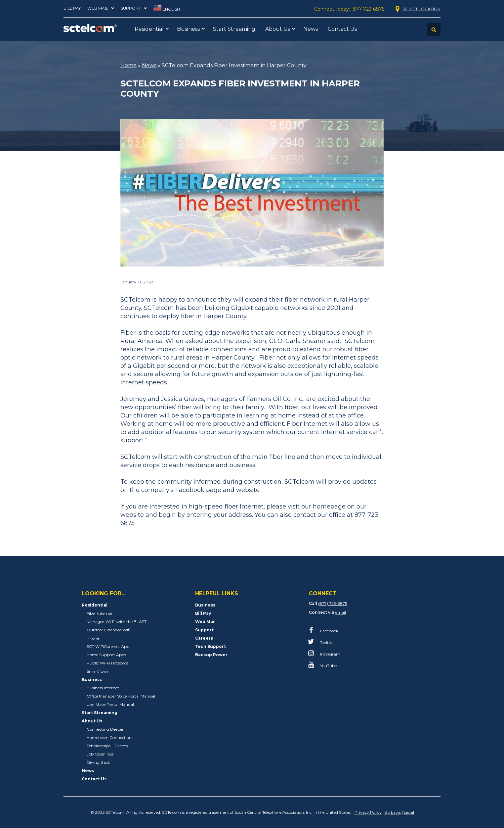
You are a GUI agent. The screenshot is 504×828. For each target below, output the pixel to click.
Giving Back (98, 762)
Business (188, 29)
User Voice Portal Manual (110, 704)
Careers (204, 638)
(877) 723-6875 (333, 603)
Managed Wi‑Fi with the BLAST (117, 622)
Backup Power (211, 655)
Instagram (325, 653)
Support (131, 8)
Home (128, 65)
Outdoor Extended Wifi (108, 630)
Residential (149, 29)
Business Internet (103, 688)
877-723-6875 (368, 9)
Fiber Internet (100, 613)
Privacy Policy (368, 812)
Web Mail (98, 8)
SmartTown (98, 671)
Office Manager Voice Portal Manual (121, 696)
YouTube (323, 665)
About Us (278, 29)
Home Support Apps (106, 655)
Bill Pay (72, 8)
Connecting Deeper (105, 729)
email (341, 612)
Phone (93, 638)
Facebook (324, 630)
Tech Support (210, 646)
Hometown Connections (110, 737)
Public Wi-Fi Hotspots (107, 663)
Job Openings (100, 754)
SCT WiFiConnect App (108, 646)
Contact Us (342, 29)
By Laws (393, 812)
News (311, 29)
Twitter (322, 642)
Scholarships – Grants (107, 746)
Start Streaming (234, 29)
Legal (409, 812)
